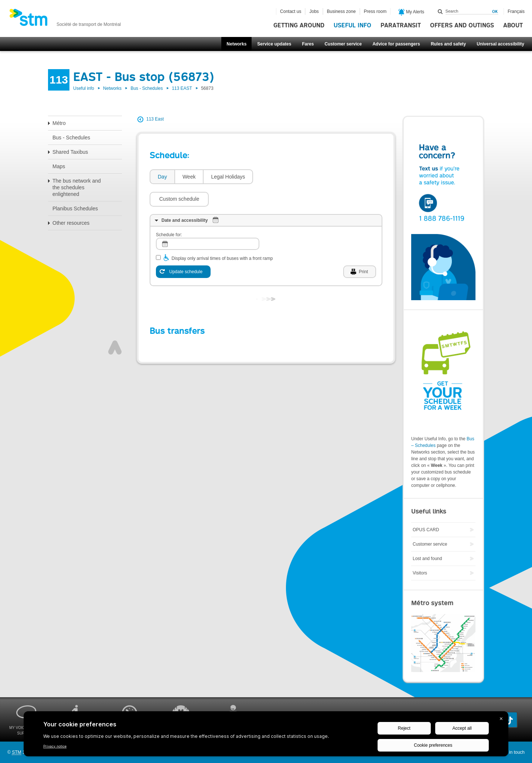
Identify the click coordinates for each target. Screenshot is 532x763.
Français (516, 11)
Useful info (352, 26)
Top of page (115, 325)
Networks (236, 44)
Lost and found (427, 559)
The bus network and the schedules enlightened (77, 187)
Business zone (341, 11)
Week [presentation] (189, 177)
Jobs (314, 11)
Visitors (420, 573)
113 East (155, 119)
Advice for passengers (396, 44)
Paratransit (401, 26)
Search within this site (440, 11)
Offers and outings (462, 26)
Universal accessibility (500, 44)
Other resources (71, 223)
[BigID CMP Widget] (266, 736)
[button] (286, 177)
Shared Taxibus (70, 152)
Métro (59, 123)
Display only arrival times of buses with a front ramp (222, 236)
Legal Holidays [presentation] (228, 177)
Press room (375, 11)
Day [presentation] (162, 177)
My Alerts (411, 12)
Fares (308, 44)
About (513, 26)
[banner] (65, 20)
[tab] (162, 177)
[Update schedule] (183, 250)
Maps (59, 166)
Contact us (291, 11)
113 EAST (182, 88)
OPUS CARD (426, 530)
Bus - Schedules (146, 88)
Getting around (299, 26)
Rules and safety (448, 44)
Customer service (343, 44)
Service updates (274, 44)
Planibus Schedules (75, 208)
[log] (208, 222)
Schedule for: (169, 213)
